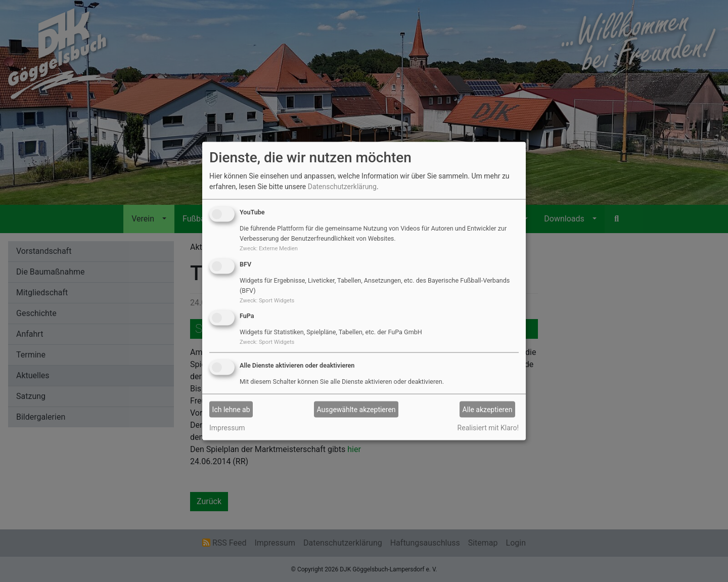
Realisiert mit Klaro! (488, 428)
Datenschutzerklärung (342, 187)
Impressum (227, 428)
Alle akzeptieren (488, 409)
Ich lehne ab (231, 409)
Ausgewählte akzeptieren (356, 409)
